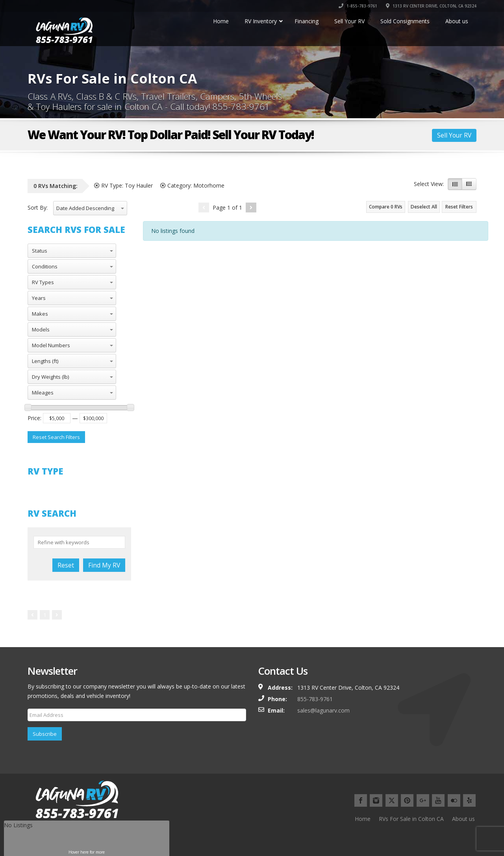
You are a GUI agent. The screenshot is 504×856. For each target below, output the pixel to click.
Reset (66, 565)
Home (363, 819)
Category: (192, 185)
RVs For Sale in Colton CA (411, 819)
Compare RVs (386, 207)
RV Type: (123, 185)
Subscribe (45, 734)
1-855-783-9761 (358, 6)
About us (463, 819)
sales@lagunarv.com (323, 710)
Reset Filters (459, 207)
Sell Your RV (454, 135)
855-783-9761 (315, 699)
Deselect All (424, 207)
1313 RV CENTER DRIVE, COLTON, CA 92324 (431, 6)
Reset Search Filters (56, 437)
